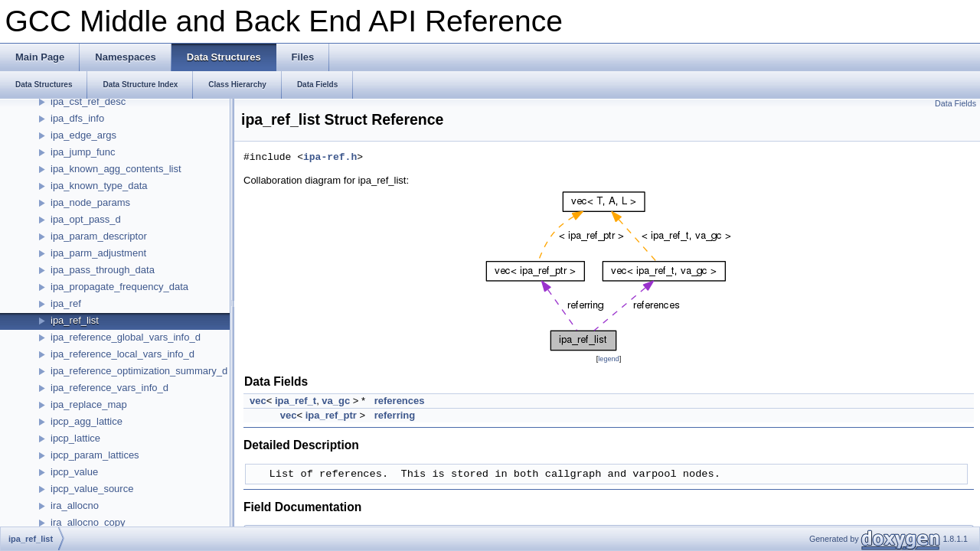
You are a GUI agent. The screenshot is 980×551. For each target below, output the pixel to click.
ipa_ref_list (75, 320)
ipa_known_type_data (99, 186)
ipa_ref (66, 303)
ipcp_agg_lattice (87, 421)
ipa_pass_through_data (103, 270)
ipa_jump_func (83, 152)
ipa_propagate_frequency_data (119, 287)
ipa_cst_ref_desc (88, 101)
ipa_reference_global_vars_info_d (126, 337)
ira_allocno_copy (88, 522)
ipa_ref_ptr (331, 415)
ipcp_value (74, 472)
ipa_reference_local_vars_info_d (122, 354)
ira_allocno (75, 505)
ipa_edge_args (83, 135)
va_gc (336, 401)
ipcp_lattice (75, 438)
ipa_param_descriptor (99, 236)
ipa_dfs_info (77, 118)
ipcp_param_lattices (95, 455)
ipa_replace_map (89, 404)
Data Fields (955, 103)
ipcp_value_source (92, 489)
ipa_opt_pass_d (86, 219)
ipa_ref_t (296, 401)
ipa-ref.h (330, 158)
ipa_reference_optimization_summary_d (139, 371)
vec (258, 401)
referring (395, 415)
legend (608, 359)
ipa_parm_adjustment (98, 253)
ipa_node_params (90, 202)
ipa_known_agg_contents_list (116, 169)
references (400, 401)
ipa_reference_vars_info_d (109, 388)
